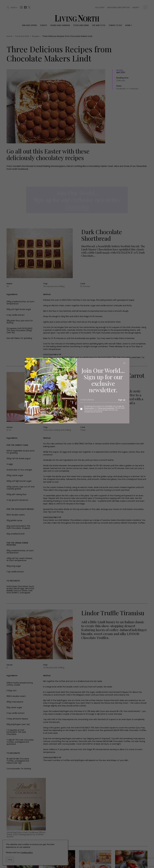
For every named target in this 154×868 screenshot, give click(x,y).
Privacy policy (89, 408)
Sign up (122, 400)
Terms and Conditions (106, 408)
